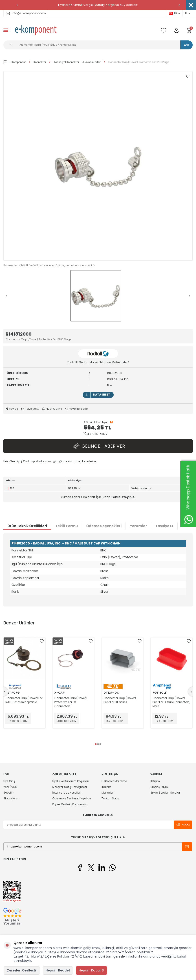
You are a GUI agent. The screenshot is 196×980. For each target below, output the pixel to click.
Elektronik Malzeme (114, 781)
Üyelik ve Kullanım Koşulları (70, 781)
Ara (186, 45)
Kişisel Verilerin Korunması (70, 804)
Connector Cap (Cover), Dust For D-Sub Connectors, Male (171, 702)
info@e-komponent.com (26, 13)
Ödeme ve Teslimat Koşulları (72, 798)
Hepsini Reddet (58, 970)
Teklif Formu (67, 526)
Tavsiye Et (30, 409)
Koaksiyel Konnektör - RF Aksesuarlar (77, 62)
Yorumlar (138, 526)
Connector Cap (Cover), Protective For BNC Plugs (139, 62)
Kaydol (183, 825)
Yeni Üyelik (10, 787)
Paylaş (12, 409)
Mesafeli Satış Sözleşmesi (70, 787)
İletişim (155, 781)
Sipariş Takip (159, 787)
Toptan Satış (110, 798)
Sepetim (9, 793)
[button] (17, 5)
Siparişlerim (11, 798)
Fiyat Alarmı (52, 409)
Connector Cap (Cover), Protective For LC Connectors (71, 702)
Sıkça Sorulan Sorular (165, 793)
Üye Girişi (9, 781)
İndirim (106, 787)
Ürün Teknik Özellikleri (27, 526)
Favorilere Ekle (76, 409)
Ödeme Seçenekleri (104, 526)
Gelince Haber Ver (98, 446)
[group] (98, 166)
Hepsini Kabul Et (91, 970)
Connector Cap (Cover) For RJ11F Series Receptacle (24, 700)
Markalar (108, 793)
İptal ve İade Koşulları (67, 793)
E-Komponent (15, 62)
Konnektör (40, 62)
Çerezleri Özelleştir (22, 970)
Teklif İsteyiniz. (123, 497)
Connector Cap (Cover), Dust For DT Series (120, 700)
